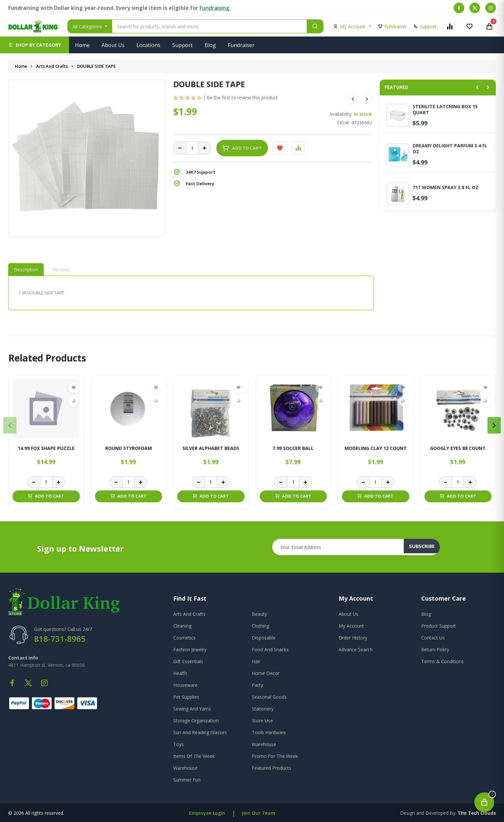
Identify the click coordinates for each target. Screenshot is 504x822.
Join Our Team (258, 813)
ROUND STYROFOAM (129, 448)
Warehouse (264, 744)
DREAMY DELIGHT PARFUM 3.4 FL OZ (450, 149)
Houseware (185, 685)
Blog (210, 45)
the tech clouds (477, 813)
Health (180, 673)
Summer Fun (187, 780)
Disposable (264, 638)
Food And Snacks (270, 649)
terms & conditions (443, 661)
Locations (148, 45)
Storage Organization (196, 721)
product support (439, 626)
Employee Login (207, 813)
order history (353, 638)
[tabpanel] (191, 293)
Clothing (261, 626)
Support (182, 45)
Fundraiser (241, 45)
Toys (179, 744)
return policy (435, 649)
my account (351, 626)
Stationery (263, 709)
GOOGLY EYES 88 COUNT (458, 448)
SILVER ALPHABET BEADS (211, 448)
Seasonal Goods (269, 697)
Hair (256, 661)
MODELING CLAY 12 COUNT (376, 448)
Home (82, 45)
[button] (35, 45)
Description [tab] (26, 270)
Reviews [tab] (61, 270)
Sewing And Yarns (192, 709)
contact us (433, 638)
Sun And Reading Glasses (200, 732)
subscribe (425, 547)
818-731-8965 (60, 639)
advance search (356, 649)
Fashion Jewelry (190, 649)
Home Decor (266, 673)
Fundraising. (215, 8)
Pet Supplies (186, 697)
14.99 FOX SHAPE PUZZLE (46, 448)
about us (348, 614)
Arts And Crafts (53, 66)
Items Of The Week (194, 756)
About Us (113, 45)
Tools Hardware (269, 732)
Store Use (262, 721)
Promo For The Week (275, 756)
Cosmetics (184, 638)
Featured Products (272, 768)
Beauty (259, 614)
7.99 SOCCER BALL (293, 448)
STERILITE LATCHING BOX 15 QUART (445, 110)
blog (426, 614)
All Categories (88, 26)
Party (257, 685)
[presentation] (10, 425)
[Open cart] (484, 802)
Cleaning (182, 626)
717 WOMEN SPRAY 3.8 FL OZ (445, 187)
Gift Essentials (188, 661)
